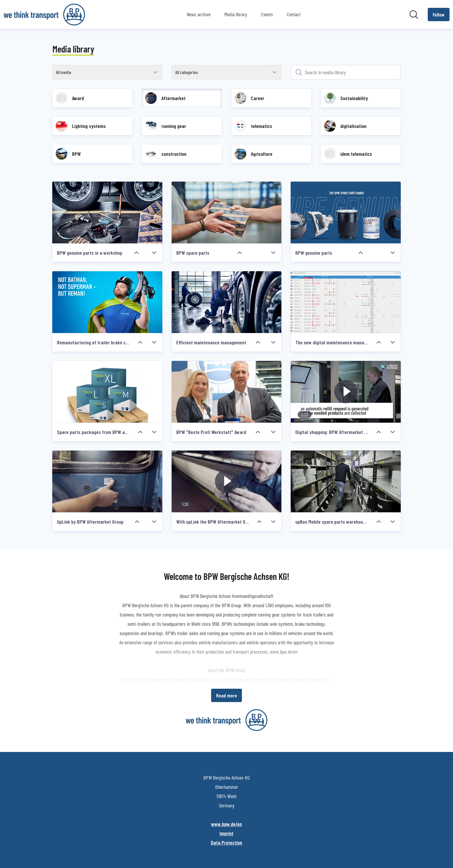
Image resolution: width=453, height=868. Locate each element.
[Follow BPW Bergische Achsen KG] (439, 15)
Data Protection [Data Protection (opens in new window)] (227, 842)
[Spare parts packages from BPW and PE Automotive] (107, 392)
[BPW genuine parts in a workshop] (107, 213)
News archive (199, 14)
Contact (294, 14)
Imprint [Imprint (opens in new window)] (227, 833)
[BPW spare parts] (227, 213)
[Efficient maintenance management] (227, 302)
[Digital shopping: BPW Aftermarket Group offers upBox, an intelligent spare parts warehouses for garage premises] (346, 392)
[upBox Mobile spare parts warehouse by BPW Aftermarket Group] (346, 481)
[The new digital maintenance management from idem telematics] (346, 302)
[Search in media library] (346, 72)
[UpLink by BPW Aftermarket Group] (107, 481)
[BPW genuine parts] (346, 213)
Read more (227, 695)
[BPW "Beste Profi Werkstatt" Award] (227, 392)
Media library (236, 14)
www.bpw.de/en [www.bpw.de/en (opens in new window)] (227, 824)
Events (267, 14)
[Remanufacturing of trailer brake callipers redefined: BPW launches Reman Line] (107, 302)
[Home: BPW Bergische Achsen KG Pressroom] (44, 15)
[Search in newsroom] (414, 15)
